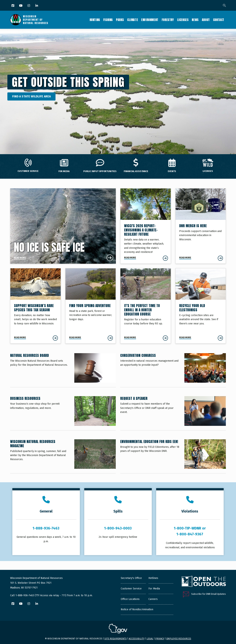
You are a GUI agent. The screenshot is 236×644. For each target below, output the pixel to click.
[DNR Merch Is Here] (201, 226)
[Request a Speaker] (173, 413)
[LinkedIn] (37, 6)
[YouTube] (21, 6)
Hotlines (153, 578)
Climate (133, 20)
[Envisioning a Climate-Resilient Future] (146, 226)
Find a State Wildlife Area (31, 96)
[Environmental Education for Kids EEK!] (173, 456)
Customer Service (131, 589)
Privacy (160, 639)
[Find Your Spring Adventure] (91, 306)
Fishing (108, 20)
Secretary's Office (131, 578)
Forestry (168, 20)
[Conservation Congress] (173, 370)
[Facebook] (13, 6)
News (195, 20)
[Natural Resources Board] (63, 370)
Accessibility (137, 639)
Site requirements (116, 639)
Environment (150, 20)
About (206, 20)
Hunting (95, 20)
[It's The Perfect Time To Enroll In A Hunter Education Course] (146, 306)
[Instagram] (29, 6)
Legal (150, 639)
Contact (219, 20)
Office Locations (130, 599)
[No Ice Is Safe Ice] (63, 226)
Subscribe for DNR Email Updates (209, 594)
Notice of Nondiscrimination (137, 609)
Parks (120, 20)
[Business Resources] (63, 413)
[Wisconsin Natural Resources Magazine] (63, 456)
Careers (153, 599)
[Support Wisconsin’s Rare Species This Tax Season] (35, 306)
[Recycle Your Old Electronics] (201, 306)
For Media (154, 589)
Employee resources (179, 639)
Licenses (183, 20)
